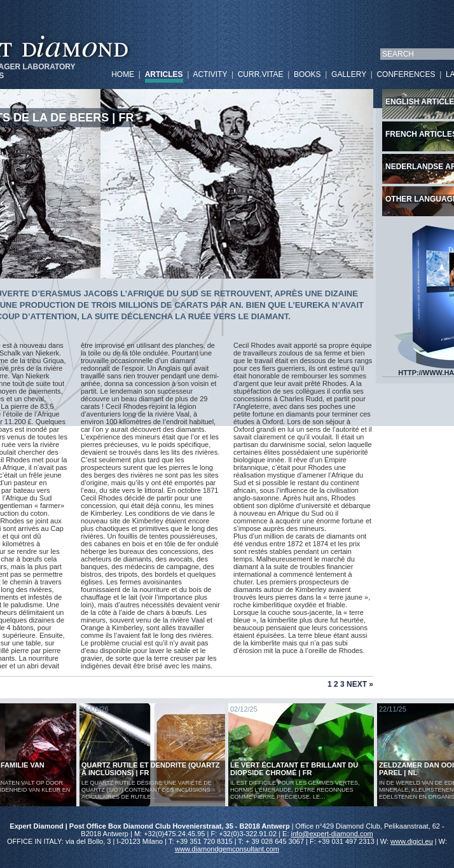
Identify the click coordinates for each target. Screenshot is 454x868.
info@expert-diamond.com (332, 834)
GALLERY (349, 74)
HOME (123, 74)
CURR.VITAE (261, 74)
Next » (360, 684)
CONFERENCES (406, 74)
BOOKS (307, 74)
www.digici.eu (412, 841)
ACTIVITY (210, 74)
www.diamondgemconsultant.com (227, 849)
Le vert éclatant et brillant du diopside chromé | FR (294, 769)
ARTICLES (164, 74)
